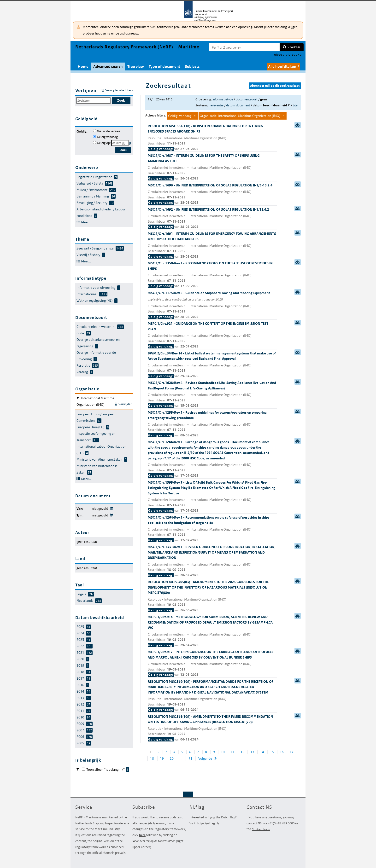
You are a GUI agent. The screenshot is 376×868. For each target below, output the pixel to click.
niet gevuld (100, 509)
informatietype (223, 99)
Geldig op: (104, 143)
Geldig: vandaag (180, 116)
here (142, 835)
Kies (131, 142)
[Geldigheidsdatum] (120, 143)
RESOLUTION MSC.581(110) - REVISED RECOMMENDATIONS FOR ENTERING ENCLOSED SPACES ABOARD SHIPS (212, 138)
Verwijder (125, 404)
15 (272, 752)
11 (233, 752)
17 (292, 752)
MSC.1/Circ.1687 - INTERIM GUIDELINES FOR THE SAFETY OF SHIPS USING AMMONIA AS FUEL (212, 167)
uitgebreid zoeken (289, 55)
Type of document (164, 67)
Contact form (261, 829)
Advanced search (108, 67)
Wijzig (111, 508)
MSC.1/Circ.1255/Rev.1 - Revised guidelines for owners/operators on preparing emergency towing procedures (212, 424)
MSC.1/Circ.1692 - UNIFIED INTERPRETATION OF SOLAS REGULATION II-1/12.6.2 (212, 218)
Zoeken (294, 47)
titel (296, 105)
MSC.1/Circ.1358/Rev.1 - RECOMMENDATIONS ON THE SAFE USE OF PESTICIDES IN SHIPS (212, 275)
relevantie (217, 105)
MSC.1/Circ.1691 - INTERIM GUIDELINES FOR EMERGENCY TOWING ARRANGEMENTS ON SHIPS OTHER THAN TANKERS (212, 245)
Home (83, 67)
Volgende (205, 758)
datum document (238, 105)
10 (223, 752)
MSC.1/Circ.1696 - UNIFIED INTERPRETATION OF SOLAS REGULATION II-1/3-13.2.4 (212, 194)
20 (172, 758)
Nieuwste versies (109, 131)
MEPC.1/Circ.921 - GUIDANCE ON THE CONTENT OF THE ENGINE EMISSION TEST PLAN (212, 335)
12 (242, 752)
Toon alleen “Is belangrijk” (108, 770)
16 (282, 752)
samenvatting (298, 125)
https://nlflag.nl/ (208, 823)
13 (252, 752)
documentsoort (247, 99)
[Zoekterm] (244, 47)
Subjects (192, 67)
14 (262, 752)
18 (152, 758)
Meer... (86, 222)
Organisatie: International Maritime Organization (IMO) (240, 116)
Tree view (136, 67)
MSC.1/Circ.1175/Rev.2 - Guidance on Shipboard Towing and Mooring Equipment (212, 305)
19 (162, 758)
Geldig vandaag (107, 137)
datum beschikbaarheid (270, 105)
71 (190, 758)
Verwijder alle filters (119, 90)
